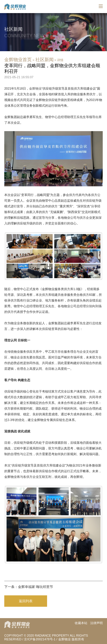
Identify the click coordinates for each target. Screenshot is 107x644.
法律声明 (96, 623)
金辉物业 (35, 88)
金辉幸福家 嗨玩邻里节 (36, 587)
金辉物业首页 (18, 60)
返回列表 (26, 601)
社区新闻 (45, 60)
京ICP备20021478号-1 (40, 639)
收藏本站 (81, 623)
